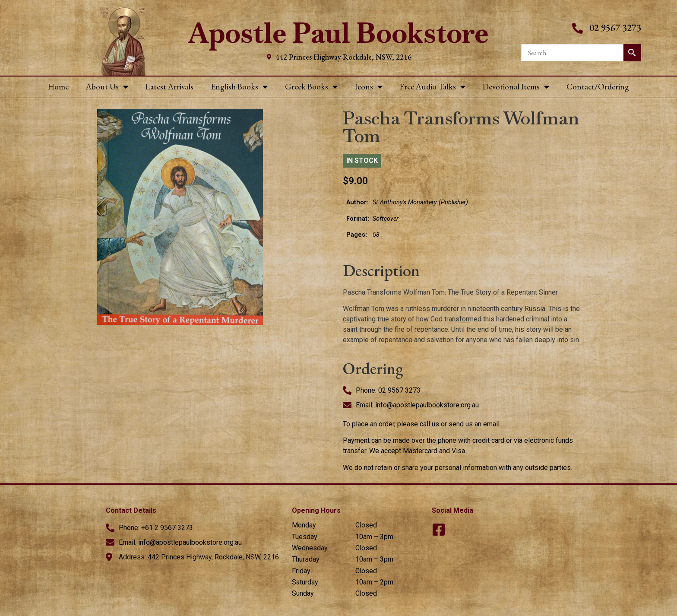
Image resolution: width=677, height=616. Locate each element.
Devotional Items (516, 87)
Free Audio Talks (433, 87)
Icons (369, 87)
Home (58, 87)
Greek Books (311, 87)
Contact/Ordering (598, 87)
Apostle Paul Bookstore (338, 33)
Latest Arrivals (169, 87)
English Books (239, 87)
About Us (107, 87)
